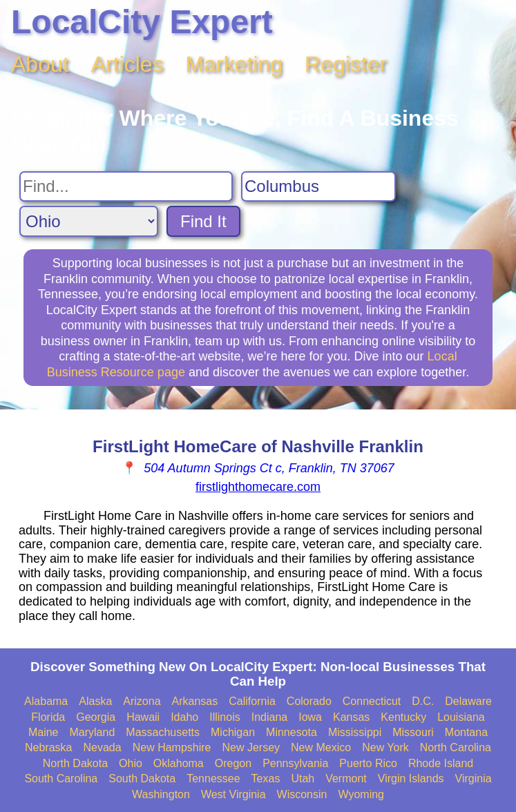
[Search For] (126, 186)
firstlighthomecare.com (258, 487)
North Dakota (75, 763)
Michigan (233, 732)
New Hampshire (172, 747)
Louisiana (461, 717)
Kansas (351, 717)
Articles (127, 64)
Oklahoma (179, 763)
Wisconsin (302, 794)
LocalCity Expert (142, 22)
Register (346, 64)
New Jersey (251, 747)
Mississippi (355, 732)
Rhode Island (441, 763)
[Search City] (318, 186)
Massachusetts (163, 732)
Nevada (103, 747)
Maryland (93, 732)
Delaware (468, 701)
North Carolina (456, 747)
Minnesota (292, 732)
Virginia (474, 779)
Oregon (233, 763)
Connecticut (372, 701)
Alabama (46, 701)
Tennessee (213, 779)
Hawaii (143, 717)
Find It (203, 221)
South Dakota (142, 779)
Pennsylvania (295, 763)
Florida (48, 717)
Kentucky (403, 717)
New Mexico (321, 747)
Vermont (346, 779)
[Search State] (89, 221)
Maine (44, 732)
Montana (466, 732)
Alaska (95, 701)
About (40, 64)
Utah (303, 779)
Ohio (131, 763)
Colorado (309, 701)
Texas (266, 779)
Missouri (413, 732)
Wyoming (361, 794)
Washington (161, 794)
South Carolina (61, 779)
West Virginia (233, 794)
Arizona (142, 701)
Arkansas (195, 701)
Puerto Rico (368, 763)
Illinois (224, 717)
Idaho (184, 717)
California (252, 701)
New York (385, 747)
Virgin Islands (411, 779)
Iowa (310, 717)
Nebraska (48, 747)
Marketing (235, 64)
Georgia (96, 717)
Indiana (270, 717)
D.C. (423, 701)
